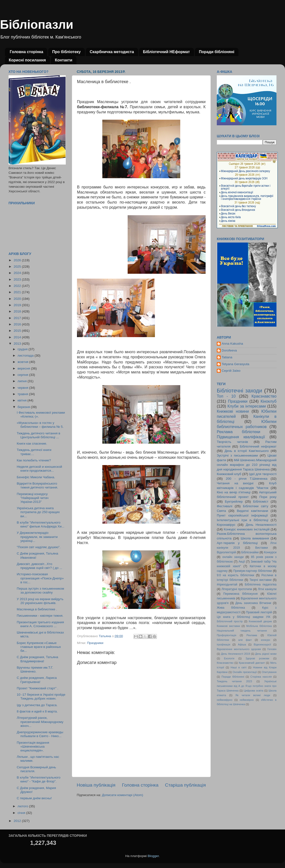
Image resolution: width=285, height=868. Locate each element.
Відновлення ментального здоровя (239, 649)
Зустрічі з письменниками (237, 455)
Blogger (153, 856)
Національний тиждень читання (242, 631)
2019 (18, 305)
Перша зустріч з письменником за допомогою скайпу (40, 590)
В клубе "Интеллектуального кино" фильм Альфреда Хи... (41, 524)
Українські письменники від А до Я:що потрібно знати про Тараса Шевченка (247, 686)
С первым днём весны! (34, 798)
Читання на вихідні (235, 483)
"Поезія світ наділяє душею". (39, 547)
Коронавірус (226, 525)
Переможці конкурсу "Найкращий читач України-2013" (33, 498)
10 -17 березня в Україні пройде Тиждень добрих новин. (41, 697)
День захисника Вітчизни (253, 603)
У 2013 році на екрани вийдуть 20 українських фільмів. (40, 601)
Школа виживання (255, 538)
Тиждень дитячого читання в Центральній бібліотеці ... (38, 435)
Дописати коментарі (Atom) (122, 795)
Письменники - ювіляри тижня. (40, 616)
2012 (18, 821)
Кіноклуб (269, 401)
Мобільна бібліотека (259, 626)
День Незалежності (261, 525)
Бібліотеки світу (256, 506)
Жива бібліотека (231, 608)
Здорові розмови (257, 658)
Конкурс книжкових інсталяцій (247, 529)
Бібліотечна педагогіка (261, 585)
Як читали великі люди (253, 695)
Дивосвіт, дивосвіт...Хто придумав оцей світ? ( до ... (39, 566)
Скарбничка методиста (112, 52)
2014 (18, 337)
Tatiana (227, 357)
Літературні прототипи (237, 589)
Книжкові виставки (228, 626)
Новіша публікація (96, 785)
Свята (221, 511)
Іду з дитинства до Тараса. (37, 705)
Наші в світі (239, 667)
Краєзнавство (264, 396)
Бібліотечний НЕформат (166, 52)
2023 (18, 279)
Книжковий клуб (229, 474)
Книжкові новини (233, 411)
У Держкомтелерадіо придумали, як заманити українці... (37, 537)
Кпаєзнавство (225, 663)
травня (23, 394)
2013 (18, 344)
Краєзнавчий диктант (252, 663)
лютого (23, 806)
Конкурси (270, 552)
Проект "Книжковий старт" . (38, 688)
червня (23, 388)
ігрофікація (223, 644)
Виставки (262, 548)
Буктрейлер (234, 502)
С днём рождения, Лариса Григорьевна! (37, 680)
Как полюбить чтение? (34, 460)
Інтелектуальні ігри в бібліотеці (242, 520)
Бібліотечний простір (230, 621)
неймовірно (247, 700)
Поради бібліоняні (217, 52)
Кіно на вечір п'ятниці (234, 492)
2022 (18, 286)
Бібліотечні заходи (239, 391)
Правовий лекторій (259, 612)
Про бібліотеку (66, 52)
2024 (18, 273)
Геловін (272, 649)
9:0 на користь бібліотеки (235, 575)
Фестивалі (225, 506)
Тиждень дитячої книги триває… (34, 452)
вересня (24, 368)
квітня (23, 400)
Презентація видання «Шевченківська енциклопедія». (33, 746)
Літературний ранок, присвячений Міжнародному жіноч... (40, 722)
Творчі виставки (261, 580)
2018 (18, 311)
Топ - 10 (226, 396)
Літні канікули (267, 589)
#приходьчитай (227, 585)
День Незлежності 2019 (235, 654)
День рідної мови (266, 654)
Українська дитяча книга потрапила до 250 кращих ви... (38, 512)
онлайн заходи (233, 557)
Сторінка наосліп (261, 677)
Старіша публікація (185, 785)
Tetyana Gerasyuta (235, 364)
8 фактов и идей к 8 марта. (37, 711)
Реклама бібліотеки (238, 432)
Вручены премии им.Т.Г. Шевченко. (35, 669)
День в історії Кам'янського (247, 451)
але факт (245, 640)
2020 (18, 299)
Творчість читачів (232, 442)
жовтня (23, 362)
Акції (242, 562)
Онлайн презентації (245, 672)
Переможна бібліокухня (241, 594)
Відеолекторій (226, 552)
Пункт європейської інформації (242, 515)
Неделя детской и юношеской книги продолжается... (39, 469)
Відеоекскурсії (262, 644)
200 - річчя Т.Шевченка (247, 479)
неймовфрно (225, 700)
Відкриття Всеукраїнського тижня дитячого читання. (38, 485)
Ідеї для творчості (263, 474)
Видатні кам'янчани (252, 511)
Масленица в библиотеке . (37, 609)
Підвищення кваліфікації (241, 437)
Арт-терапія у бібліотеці (237, 543)
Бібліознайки (250, 552)
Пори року (268, 497)
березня (24, 407)
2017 (18, 318)
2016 (18, 324)
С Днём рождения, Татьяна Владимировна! (38, 659)
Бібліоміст (261, 502)
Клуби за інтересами (247, 406)
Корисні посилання (27, 60)
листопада (26, 356)
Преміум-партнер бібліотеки (253, 571)
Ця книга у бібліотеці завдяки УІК (244, 617)
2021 (18, 292)
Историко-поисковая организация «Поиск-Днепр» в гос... (40, 578)
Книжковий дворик (260, 621)
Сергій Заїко (231, 371)
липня (23, 381)
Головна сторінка (26, 52)
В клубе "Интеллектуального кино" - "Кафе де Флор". (39, 779)
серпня (23, 375)
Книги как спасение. (32, 444)
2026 (18, 260)
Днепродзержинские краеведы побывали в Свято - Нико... (40, 734)
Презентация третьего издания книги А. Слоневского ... (40, 624)
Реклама (252, 635)
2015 (18, 331)
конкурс (266, 640)
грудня (23, 349)
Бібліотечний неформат (258, 446)
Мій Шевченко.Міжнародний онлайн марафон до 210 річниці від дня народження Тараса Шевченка (247, 465)
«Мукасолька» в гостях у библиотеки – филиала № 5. (40, 425)
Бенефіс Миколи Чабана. (36, 477)
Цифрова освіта (253, 691)
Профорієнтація (227, 635)
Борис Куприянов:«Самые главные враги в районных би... (39, 647)
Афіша (242, 644)
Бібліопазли (37, 25)
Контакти (64, 60)
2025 (18, 267)
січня (22, 813)
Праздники (95, 643)
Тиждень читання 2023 (234, 681)
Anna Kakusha (232, 344)
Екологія (229, 658)
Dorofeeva (229, 350)
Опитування (269, 672)
